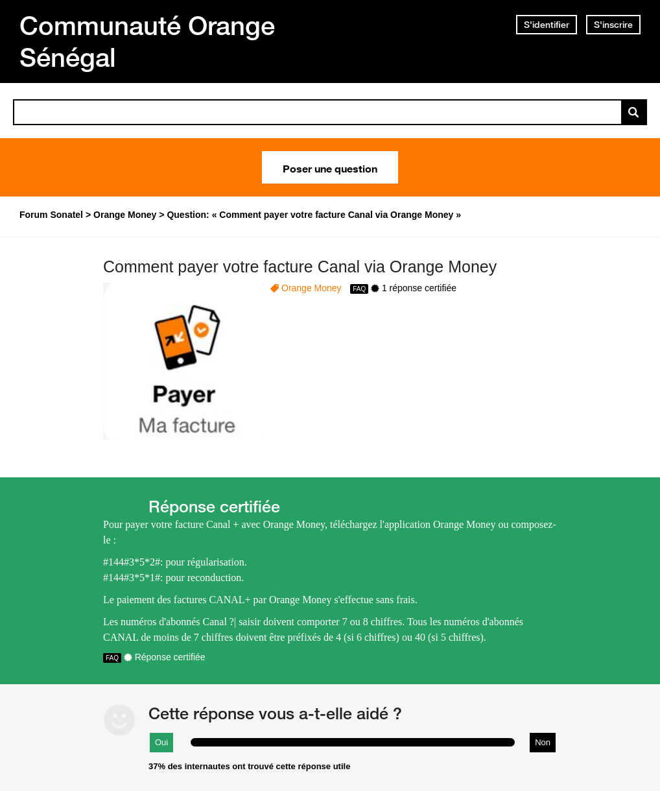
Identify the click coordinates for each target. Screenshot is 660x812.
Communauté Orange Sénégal (147, 41)
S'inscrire (613, 25)
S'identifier (547, 25)
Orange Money (312, 288)
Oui (161, 742)
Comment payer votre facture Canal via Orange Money (300, 267)
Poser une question (330, 167)
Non (543, 742)
